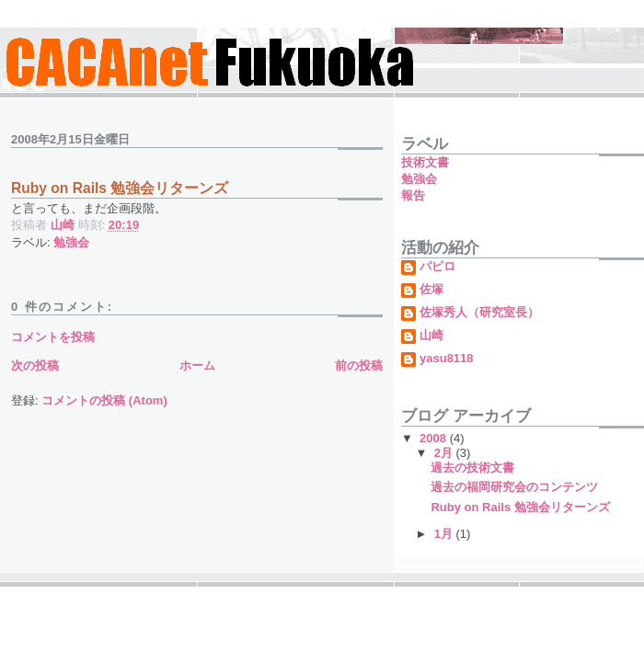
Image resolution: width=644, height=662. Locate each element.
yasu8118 (447, 359)
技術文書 (425, 162)
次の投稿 (35, 365)
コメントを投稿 (53, 337)
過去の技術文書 (472, 468)
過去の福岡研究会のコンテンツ (514, 487)
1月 (445, 534)
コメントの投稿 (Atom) (104, 400)
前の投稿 (359, 365)
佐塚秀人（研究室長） (479, 313)
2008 (435, 438)
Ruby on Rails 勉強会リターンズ (520, 507)
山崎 (431, 336)
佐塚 (431, 290)
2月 (445, 453)
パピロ (437, 267)
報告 (413, 195)
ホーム (197, 365)
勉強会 (71, 242)
